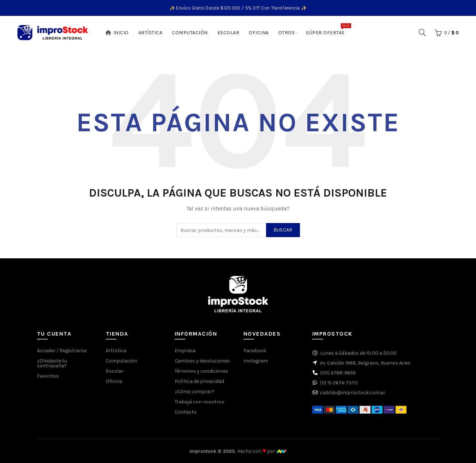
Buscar (283, 230)
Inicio (117, 33)
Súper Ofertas (328, 29)
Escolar (228, 33)
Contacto (186, 412)
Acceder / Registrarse (62, 351)
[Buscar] (422, 32)
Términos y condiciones (201, 371)
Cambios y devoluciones (202, 361)
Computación (190, 33)
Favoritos (48, 376)
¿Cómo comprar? (195, 392)
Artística (150, 33)
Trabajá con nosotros (200, 402)
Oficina (259, 33)
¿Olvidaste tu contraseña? (52, 363)
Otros (287, 33)
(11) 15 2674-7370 (339, 383)
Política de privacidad (199, 381)
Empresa (185, 351)
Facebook (255, 351)
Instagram (256, 361)
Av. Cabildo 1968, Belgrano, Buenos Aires (365, 363)
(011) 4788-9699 (338, 373)
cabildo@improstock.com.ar (353, 393)
